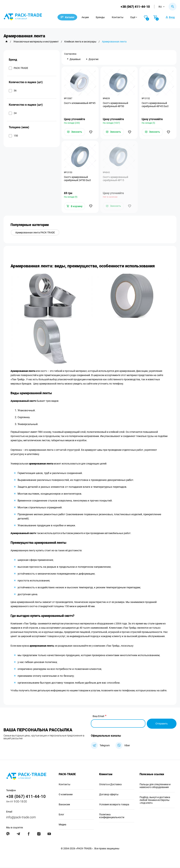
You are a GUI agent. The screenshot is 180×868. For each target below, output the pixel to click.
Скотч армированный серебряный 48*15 (116, 179)
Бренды (102, 17)
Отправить (162, 724)
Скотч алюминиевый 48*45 (80, 103)
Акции (87, 17)
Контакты (120, 17)
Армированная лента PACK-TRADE (35, 233)
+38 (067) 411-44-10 (135, 7)
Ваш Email (98, 717)
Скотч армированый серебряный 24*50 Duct (78, 179)
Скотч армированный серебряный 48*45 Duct (155, 105)
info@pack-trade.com (21, 818)
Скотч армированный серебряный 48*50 (116, 105)
